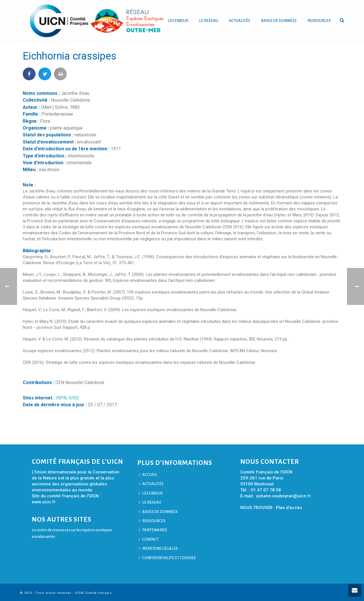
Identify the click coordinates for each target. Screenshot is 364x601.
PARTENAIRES (153, 530)
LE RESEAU (209, 21)
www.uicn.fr (44, 502)
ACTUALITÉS (240, 21)
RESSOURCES (319, 21)
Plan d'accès (289, 508)
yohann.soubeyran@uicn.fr (284, 496)
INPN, (62, 398)
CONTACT (149, 539)
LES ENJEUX (178, 21)
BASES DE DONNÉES (279, 21)
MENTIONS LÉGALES (158, 548)
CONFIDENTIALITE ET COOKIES (167, 558)
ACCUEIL (148, 475)
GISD (74, 398)
